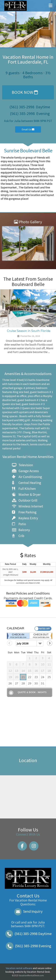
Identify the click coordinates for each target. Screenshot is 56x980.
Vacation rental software (19, 968)
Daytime (28, 934)
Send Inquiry (28, 911)
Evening (28, 946)
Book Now (25, 92)
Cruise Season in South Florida (29, 331)
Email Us (28, 129)
